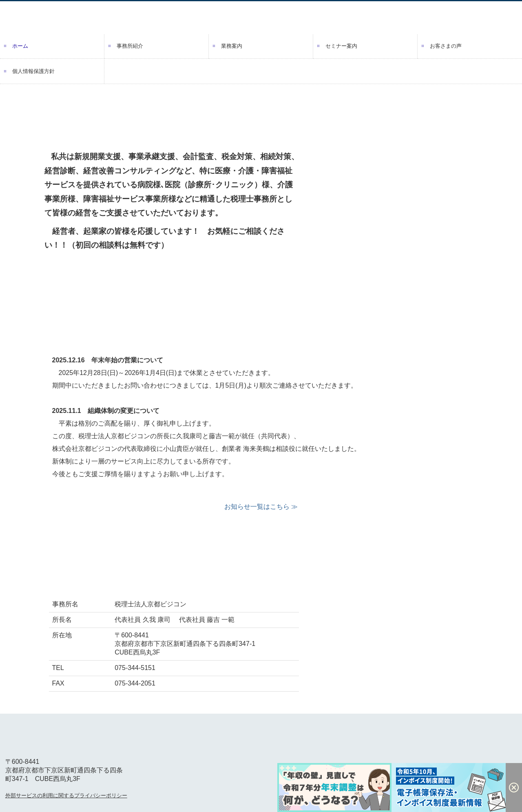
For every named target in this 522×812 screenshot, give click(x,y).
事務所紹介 (130, 46)
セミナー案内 (341, 46)
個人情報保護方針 (33, 71)
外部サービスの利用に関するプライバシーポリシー (66, 795)
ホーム (20, 46)
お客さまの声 (446, 46)
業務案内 (232, 46)
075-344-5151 (135, 668)
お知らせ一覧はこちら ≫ (261, 507)
